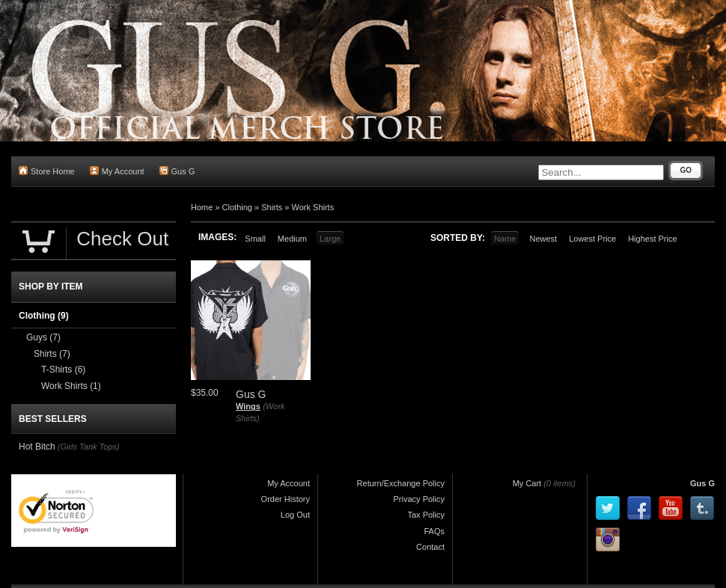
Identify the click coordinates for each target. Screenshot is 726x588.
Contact (430, 547)
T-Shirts (63, 370)
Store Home (47, 171)
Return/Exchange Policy (401, 483)
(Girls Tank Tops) (89, 447)
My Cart (527, 483)
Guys (43, 337)
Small (255, 239)
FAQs (434, 531)
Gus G (177, 171)
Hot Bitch (37, 447)
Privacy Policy (419, 499)
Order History (286, 499)
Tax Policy (426, 515)
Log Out (295, 515)
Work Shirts (313, 207)
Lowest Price (592, 239)
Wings (248, 406)
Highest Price (652, 239)
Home (202, 207)
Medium (292, 239)
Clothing (237, 207)
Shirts (272, 207)
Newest (543, 239)
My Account (117, 171)
